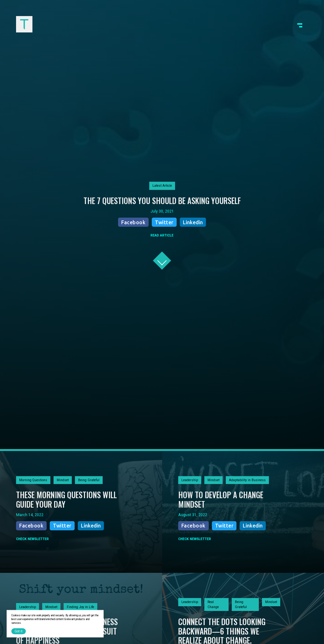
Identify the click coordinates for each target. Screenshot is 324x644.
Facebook (133, 222)
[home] (24, 24)
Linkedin (193, 222)
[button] (300, 24)
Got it (18, 631)
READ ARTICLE (162, 235)
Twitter (164, 222)
